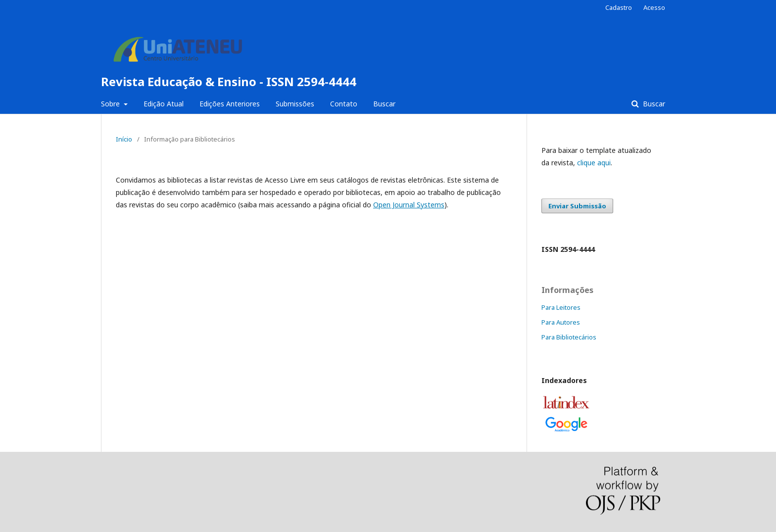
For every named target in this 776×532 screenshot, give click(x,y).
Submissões (295, 104)
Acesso (654, 7)
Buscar (384, 104)
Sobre (111, 104)
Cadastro (619, 7)
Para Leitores (561, 307)
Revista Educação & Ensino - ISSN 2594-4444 (229, 81)
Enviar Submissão (577, 206)
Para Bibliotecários (569, 337)
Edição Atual (164, 104)
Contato (344, 104)
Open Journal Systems (409, 205)
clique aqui (594, 163)
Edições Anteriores (230, 104)
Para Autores (561, 322)
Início (124, 139)
